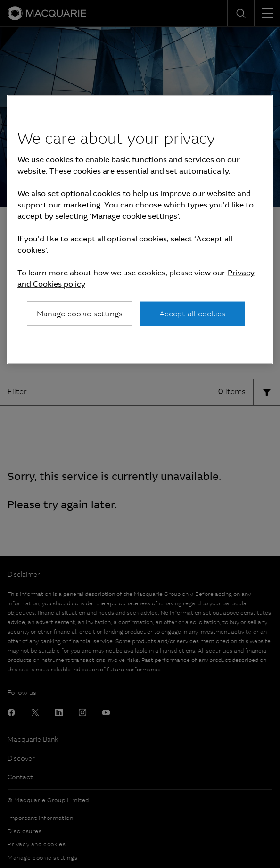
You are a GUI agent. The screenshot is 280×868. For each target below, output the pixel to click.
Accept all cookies (192, 314)
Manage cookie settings (80, 314)
